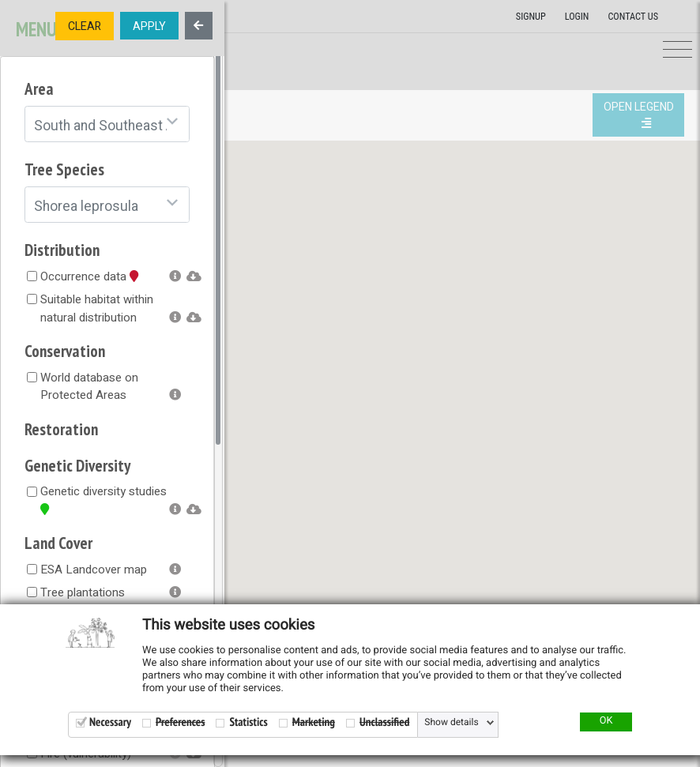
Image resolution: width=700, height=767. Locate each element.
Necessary (110, 722)
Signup (531, 17)
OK (606, 721)
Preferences (180, 722)
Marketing (314, 722)
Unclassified (384, 722)
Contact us (633, 17)
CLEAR (85, 26)
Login (577, 17)
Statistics (248, 722)
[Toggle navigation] (677, 50)
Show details (451, 723)
